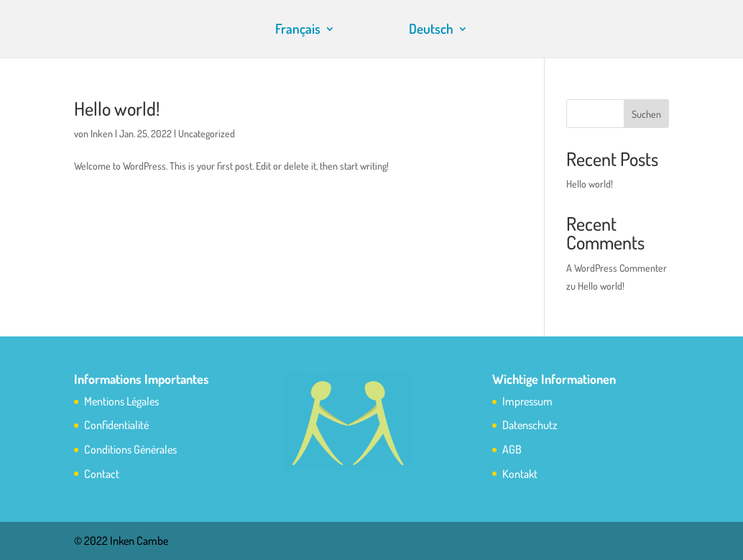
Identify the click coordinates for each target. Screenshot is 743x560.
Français (298, 31)
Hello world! (117, 108)
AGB (512, 449)
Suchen (646, 114)
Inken (102, 133)
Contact (102, 474)
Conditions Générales (130, 449)
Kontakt (520, 474)
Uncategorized (207, 133)
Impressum (527, 401)
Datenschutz (530, 425)
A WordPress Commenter (617, 268)
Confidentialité (116, 425)
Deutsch (431, 31)
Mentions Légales (121, 401)
